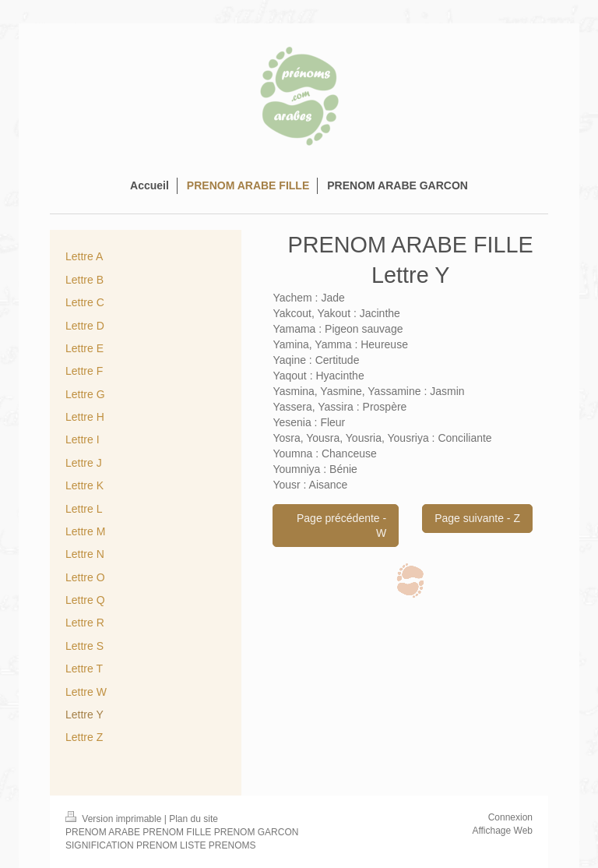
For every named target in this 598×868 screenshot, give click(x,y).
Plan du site (193, 819)
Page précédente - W (341, 526)
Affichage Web (502, 831)
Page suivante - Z (477, 518)
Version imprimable (115, 819)
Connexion (510, 817)
